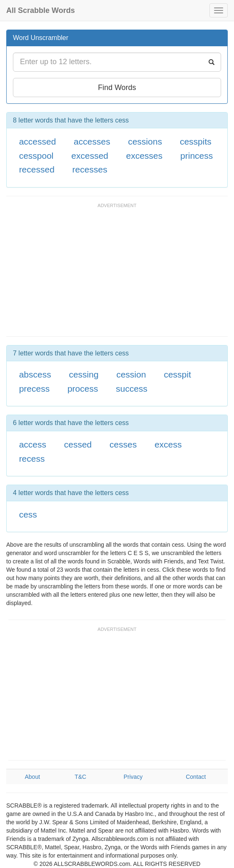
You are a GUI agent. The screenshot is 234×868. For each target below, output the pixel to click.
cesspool (36, 156)
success (132, 389)
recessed (37, 169)
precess (35, 389)
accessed (38, 141)
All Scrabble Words (41, 10)
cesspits (196, 141)
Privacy (133, 777)
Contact (196, 777)
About (33, 777)
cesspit (177, 374)
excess (168, 444)
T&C (80, 777)
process (83, 389)
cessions (145, 141)
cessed (78, 444)
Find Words (117, 88)
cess (28, 514)
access (33, 444)
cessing (83, 374)
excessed (90, 156)
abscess (35, 374)
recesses (90, 169)
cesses (123, 444)
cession (131, 374)
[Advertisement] (104, 274)
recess (32, 459)
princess (197, 156)
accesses (92, 141)
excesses (144, 156)
